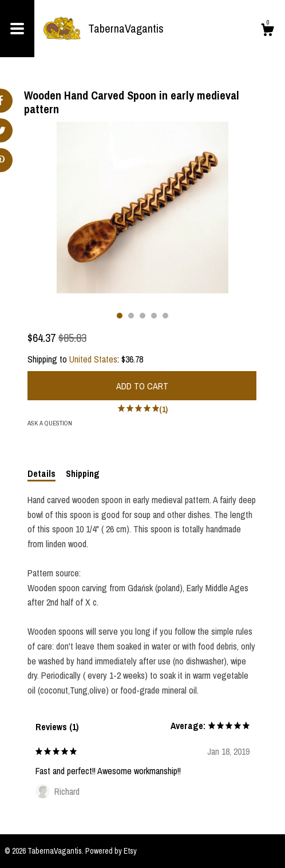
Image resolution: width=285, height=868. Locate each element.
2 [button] (131, 316)
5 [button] (165, 316)
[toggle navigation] (17, 29)
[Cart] (267, 31)
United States (93, 359)
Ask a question (50, 423)
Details (41, 473)
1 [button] (120, 316)
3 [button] (142, 316)
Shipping (83, 473)
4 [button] (154, 316)
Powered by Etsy (111, 851)
